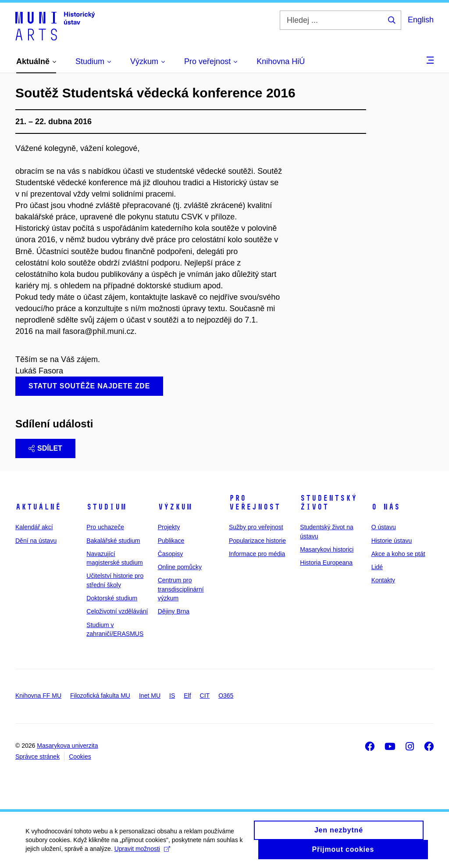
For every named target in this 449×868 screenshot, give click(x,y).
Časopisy (171, 554)
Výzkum (175, 507)
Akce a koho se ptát (398, 554)
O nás (386, 507)
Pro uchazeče (105, 527)
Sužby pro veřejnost (256, 527)
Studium (106, 507)
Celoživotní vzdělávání (117, 611)
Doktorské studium (112, 598)
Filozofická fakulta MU (100, 696)
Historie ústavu (392, 541)
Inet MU (150, 696)
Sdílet (45, 448)
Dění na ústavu (36, 541)
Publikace (171, 541)
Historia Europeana (326, 563)
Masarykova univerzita (67, 746)
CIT (205, 696)
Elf (187, 696)
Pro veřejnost (255, 502)
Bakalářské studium (113, 541)
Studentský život (328, 502)
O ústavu (384, 527)
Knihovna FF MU (38, 696)
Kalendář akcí (34, 527)
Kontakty (383, 580)
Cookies (80, 757)
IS (172, 696)
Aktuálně (38, 507)
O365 (226, 696)
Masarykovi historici (327, 549)
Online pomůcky (180, 567)
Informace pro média (257, 554)
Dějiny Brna (174, 611)
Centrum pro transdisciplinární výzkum (181, 589)
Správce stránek (37, 757)
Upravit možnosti (175, 850)
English (421, 20)
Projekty (169, 527)
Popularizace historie (257, 541)
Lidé (377, 567)
